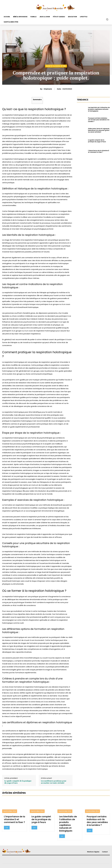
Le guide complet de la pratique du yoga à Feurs (18, 782)
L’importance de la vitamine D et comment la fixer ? (99, 151)
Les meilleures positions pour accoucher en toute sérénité (54, 782)
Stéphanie (48, 89)
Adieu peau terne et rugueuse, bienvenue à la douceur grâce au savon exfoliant (99, 130)
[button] (107, 19)
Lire (7, 828)
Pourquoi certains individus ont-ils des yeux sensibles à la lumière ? (99, 120)
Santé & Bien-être (56, 66)
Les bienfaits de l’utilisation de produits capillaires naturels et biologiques (99, 109)
